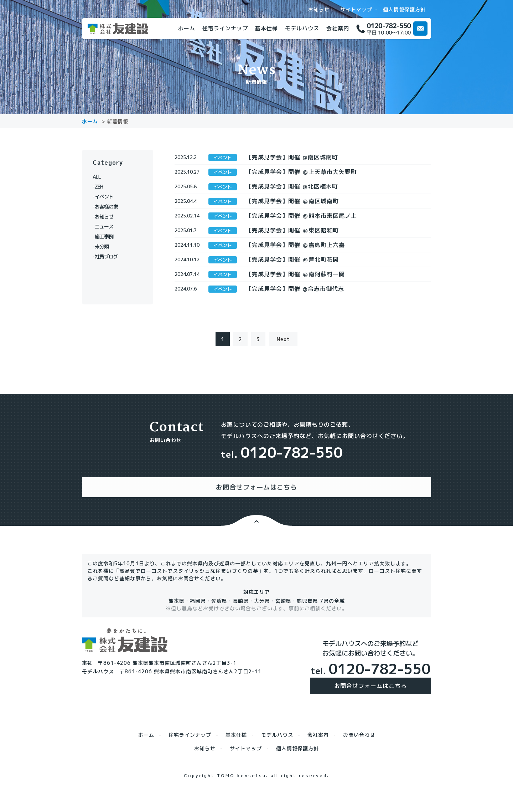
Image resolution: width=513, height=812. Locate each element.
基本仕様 (266, 28)
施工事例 (107, 237)
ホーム (187, 28)
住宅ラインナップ (225, 28)
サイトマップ (356, 10)
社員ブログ (110, 256)
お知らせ (319, 10)
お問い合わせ (359, 753)
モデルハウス (302, 28)
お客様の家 (110, 207)
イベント (107, 197)
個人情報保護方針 (404, 10)
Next (283, 364)
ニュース (107, 227)
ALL (101, 177)
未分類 (104, 246)
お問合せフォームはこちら (370, 704)
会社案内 (338, 28)
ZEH (101, 187)
